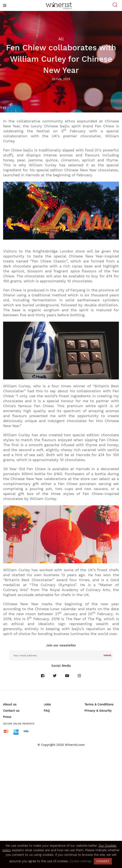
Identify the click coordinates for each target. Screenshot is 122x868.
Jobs (47, 704)
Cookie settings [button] (81, 861)
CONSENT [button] (103, 861)
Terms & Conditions (99, 704)
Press (7, 717)
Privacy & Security (98, 711)
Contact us (11, 711)
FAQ (47, 711)
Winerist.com (75, 745)
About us (10, 704)
